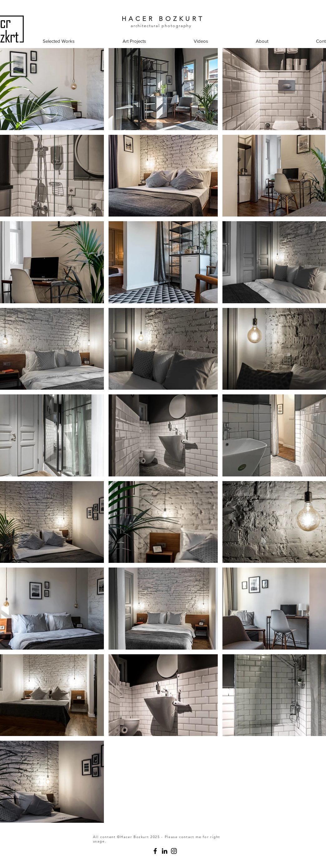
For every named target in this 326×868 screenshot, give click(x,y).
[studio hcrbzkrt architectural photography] (155, 851)
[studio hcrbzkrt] (165, 851)
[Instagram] (174, 851)
